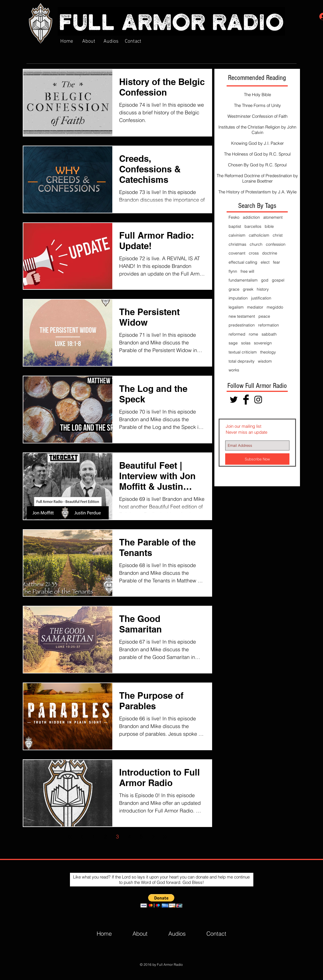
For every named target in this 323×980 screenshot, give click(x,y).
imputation (238, 298)
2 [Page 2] (105, 837)
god (265, 280)
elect (265, 262)
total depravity (242, 361)
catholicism (259, 235)
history (263, 289)
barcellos (253, 226)
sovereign (263, 343)
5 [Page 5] (141, 837)
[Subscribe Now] (257, 459)
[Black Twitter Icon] (234, 400)
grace (234, 289)
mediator (255, 307)
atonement (273, 217)
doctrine (270, 253)
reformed (237, 334)
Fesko (234, 217)
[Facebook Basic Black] (246, 400)
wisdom (265, 361)
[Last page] (165, 837)
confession (276, 244)
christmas (237, 244)
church (256, 244)
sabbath (269, 334)
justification (261, 298)
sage (233, 343)
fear (277, 262)
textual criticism (243, 352)
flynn (233, 271)
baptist (235, 226)
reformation (269, 325)
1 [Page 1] (94, 837)
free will (247, 271)
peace (264, 316)
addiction (251, 217)
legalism (236, 307)
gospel (278, 280)
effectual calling (243, 262)
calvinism (237, 235)
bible (269, 226)
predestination (242, 325)
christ (278, 235)
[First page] (70, 837)
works (234, 370)
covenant (237, 253)
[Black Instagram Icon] (258, 400)
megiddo (275, 307)
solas (246, 343)
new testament (242, 316)
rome (253, 334)
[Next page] (153, 837)
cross (254, 253)
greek (248, 289)
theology (268, 352)
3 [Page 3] (117, 837)
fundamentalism (243, 280)
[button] (161, 901)
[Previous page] (82, 837)
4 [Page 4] (129, 837)
